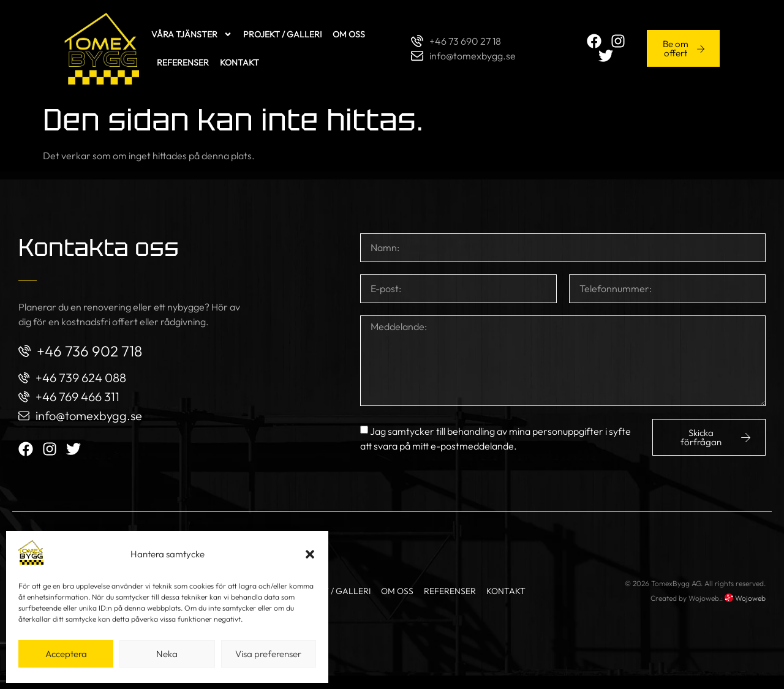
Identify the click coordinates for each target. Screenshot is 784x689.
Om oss (310, 41)
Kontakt (138, 69)
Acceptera (66, 654)
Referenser (364, 41)
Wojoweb (745, 611)
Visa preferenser (268, 654)
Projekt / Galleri (244, 41)
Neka (167, 654)
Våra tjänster (153, 41)
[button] (310, 554)
